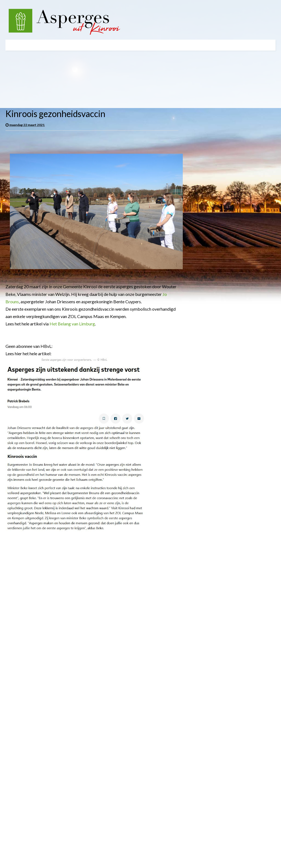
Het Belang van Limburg (72, 324)
